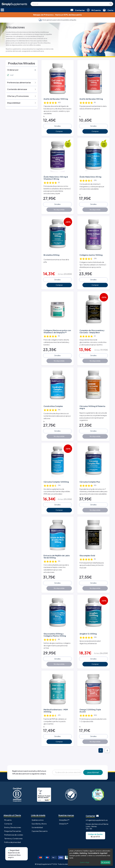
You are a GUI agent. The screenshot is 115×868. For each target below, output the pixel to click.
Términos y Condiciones (13, 838)
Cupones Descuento (40, 831)
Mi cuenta (8, 820)
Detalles (57, 126)
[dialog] (90, 857)
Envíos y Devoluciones (13, 827)
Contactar (8, 824)
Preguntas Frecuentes (13, 831)
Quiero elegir (85, 862)
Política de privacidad (13, 842)
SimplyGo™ (64, 824)
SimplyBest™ (64, 820)
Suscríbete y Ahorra (39, 824)
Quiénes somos (38, 820)
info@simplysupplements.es (97, 820)
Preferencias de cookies (14, 835)
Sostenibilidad (37, 827)
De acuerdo (105, 862)
